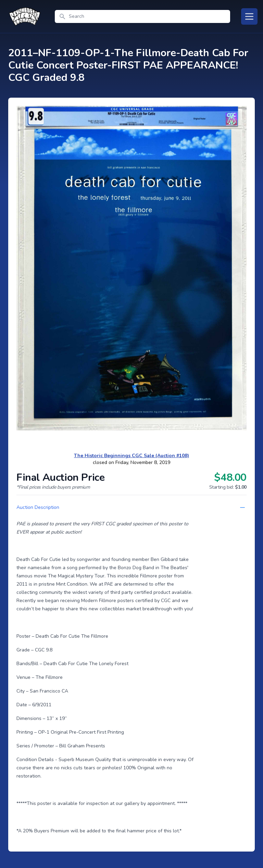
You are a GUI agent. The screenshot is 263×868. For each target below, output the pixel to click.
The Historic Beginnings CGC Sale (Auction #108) (131, 456)
